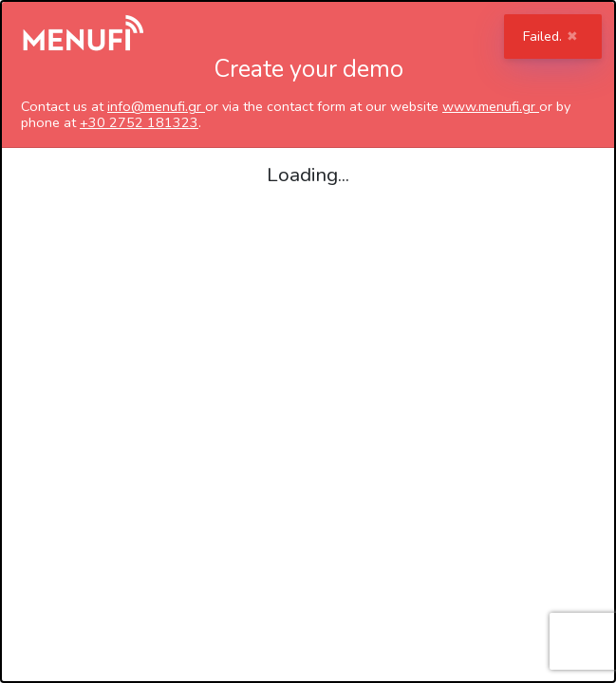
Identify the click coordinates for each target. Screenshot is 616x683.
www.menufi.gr (491, 106)
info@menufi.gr (156, 106)
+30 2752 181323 (139, 122)
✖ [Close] (572, 36)
